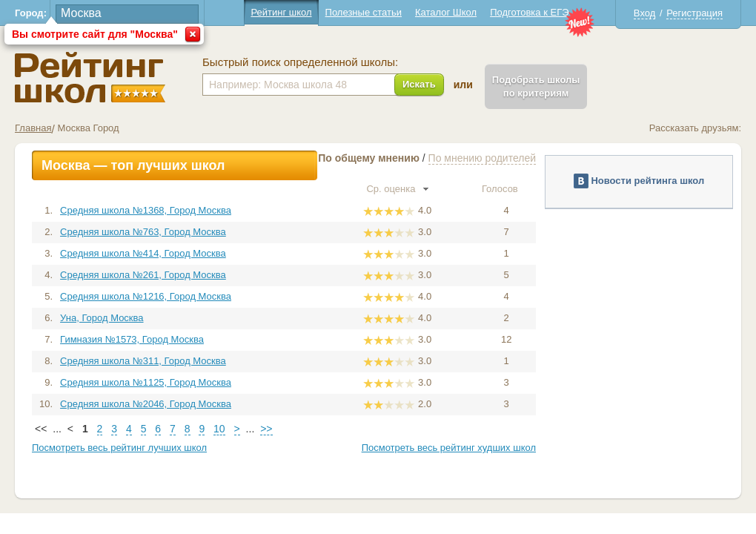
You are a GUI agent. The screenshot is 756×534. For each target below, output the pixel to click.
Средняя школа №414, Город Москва (143, 253)
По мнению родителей (482, 158)
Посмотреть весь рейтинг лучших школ (119, 448)
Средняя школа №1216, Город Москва (146, 296)
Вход (644, 13)
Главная (33, 128)
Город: (31, 13)
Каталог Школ (446, 12)
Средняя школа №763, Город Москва (143, 232)
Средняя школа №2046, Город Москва (146, 404)
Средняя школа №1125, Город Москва (146, 382)
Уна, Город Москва (102, 318)
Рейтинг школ (281, 12)
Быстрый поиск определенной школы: (300, 62)
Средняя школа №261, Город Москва (143, 275)
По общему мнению (369, 158)
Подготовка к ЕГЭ (529, 12)
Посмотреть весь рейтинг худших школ (449, 448)
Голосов (506, 189)
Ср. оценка (397, 189)
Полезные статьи (364, 12)
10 (219, 429)
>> (266, 429)
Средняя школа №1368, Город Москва (146, 210)
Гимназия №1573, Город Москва (132, 339)
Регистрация (694, 13)
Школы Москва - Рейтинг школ (90, 78)
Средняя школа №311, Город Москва (143, 361)
